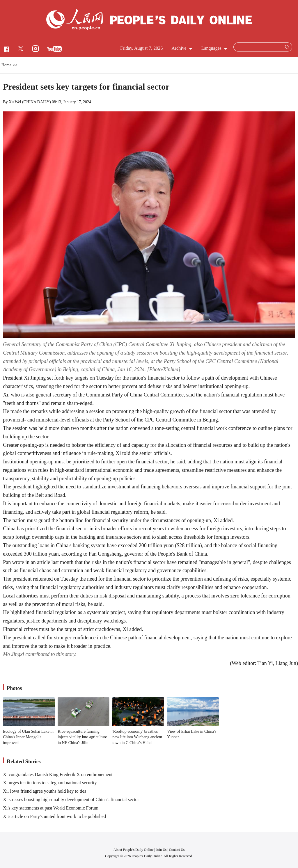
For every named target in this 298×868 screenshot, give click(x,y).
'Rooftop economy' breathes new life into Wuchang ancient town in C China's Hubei (137, 737)
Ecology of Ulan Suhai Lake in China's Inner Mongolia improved (28, 737)
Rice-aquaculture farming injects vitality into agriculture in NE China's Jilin (82, 737)
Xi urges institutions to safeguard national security (50, 783)
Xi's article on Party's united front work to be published (54, 816)
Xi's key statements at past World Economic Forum (51, 808)
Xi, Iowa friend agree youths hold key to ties (45, 791)
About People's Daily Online (134, 850)
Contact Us (177, 850)
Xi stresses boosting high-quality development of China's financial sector (71, 799)
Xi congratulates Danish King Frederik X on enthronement (58, 774)
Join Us (162, 850)
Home (6, 65)
